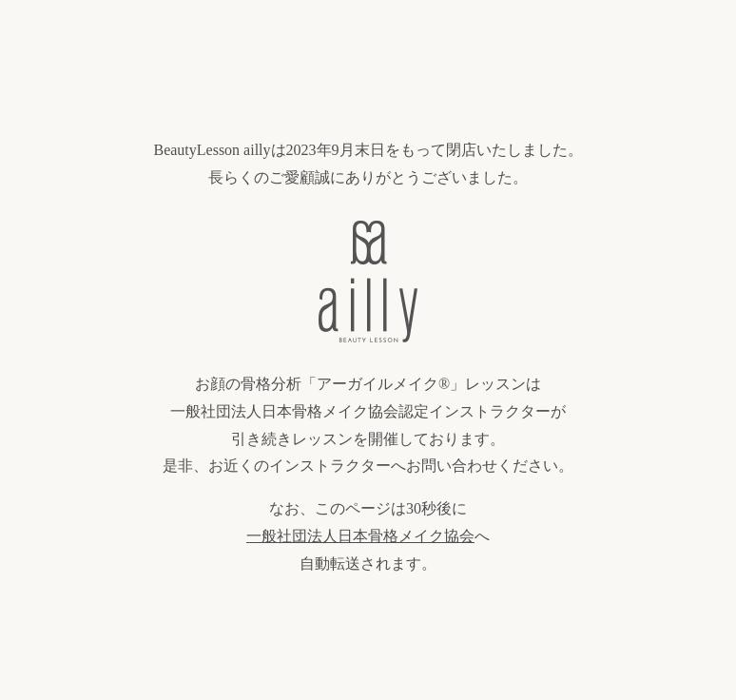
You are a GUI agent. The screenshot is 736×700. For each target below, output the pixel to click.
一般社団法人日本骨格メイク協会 (360, 536)
